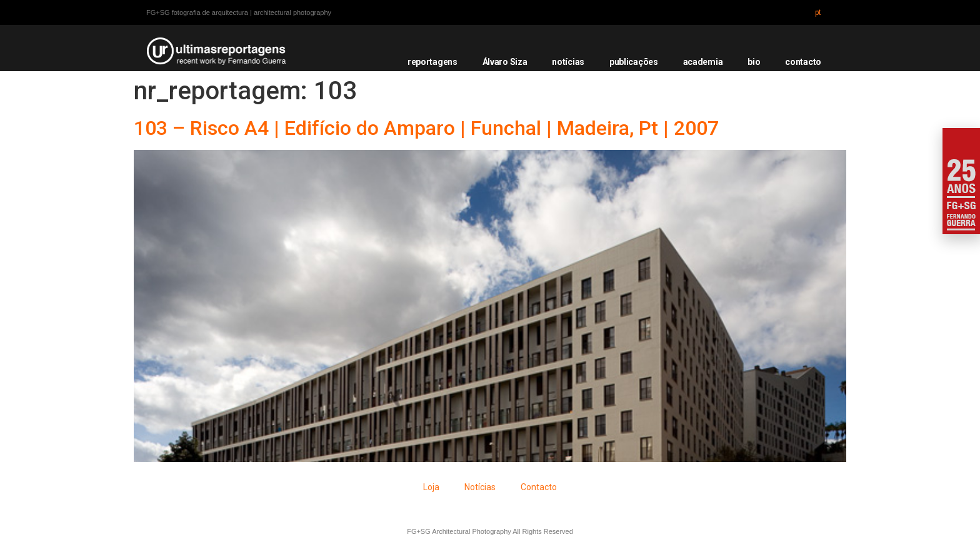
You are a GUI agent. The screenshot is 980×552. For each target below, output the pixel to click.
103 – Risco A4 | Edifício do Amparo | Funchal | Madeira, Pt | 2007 (426, 128)
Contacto (539, 487)
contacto (803, 62)
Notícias (480, 487)
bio (754, 62)
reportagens (432, 62)
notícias (568, 62)
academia (703, 62)
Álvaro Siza (505, 62)
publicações (634, 62)
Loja (431, 487)
